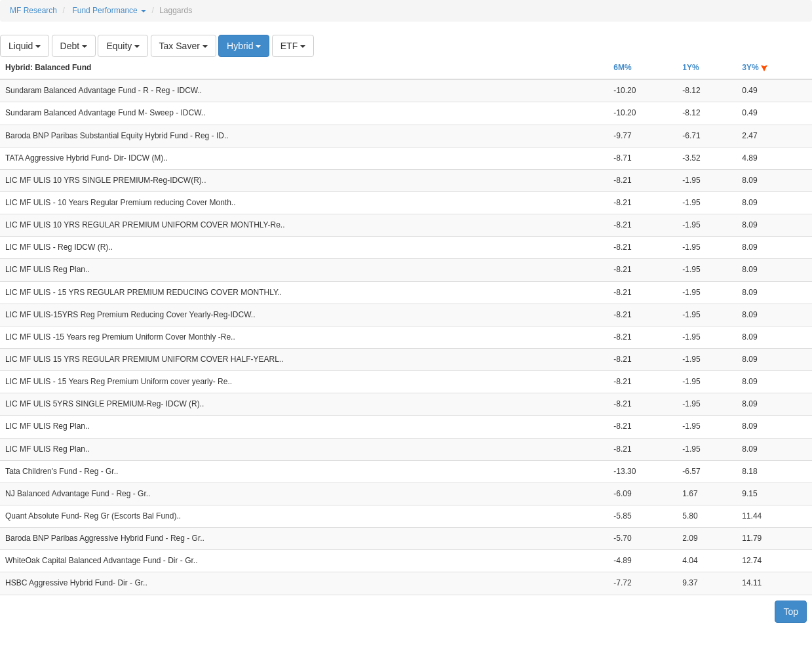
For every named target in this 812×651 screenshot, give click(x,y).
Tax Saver (184, 46)
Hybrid (244, 46)
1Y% (690, 68)
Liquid (25, 46)
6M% (622, 68)
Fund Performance (109, 10)
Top (791, 612)
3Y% (755, 68)
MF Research (33, 10)
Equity (123, 46)
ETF (293, 46)
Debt (74, 46)
